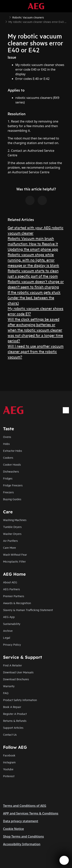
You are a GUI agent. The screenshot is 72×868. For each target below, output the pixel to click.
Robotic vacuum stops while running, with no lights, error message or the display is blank (33, 260)
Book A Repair (12, 707)
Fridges (8, 478)
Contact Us (10, 734)
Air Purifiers (10, 541)
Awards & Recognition (17, 603)
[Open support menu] (64, 860)
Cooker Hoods (12, 464)
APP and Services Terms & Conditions (31, 813)
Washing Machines (15, 520)
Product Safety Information (20, 700)
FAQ (6, 693)
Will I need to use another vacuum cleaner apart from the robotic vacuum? (36, 351)
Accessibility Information (22, 844)
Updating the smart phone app (33, 249)
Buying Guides (12, 499)
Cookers (8, 457)
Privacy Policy (12, 644)
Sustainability (12, 624)
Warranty (9, 686)
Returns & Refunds (15, 721)
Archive (8, 631)
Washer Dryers (12, 534)
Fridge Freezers (13, 485)
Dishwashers (11, 471)
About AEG (10, 582)
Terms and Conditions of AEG (25, 806)
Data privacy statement (21, 821)
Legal (7, 637)
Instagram (9, 762)
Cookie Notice (13, 829)
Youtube (8, 769)
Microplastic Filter (14, 561)
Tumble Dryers (12, 527)
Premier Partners (14, 596)
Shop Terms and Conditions (23, 836)
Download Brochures (16, 679)
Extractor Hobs (13, 451)
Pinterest (9, 776)
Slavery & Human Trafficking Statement (28, 610)
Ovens (7, 437)
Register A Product (15, 714)
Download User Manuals (18, 672)
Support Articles (13, 728)
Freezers (8, 492)
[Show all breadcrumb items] (6, 17)
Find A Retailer (12, 665)
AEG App (9, 617)
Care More (10, 547)
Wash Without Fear (15, 554)
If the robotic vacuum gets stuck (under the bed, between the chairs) (34, 297)
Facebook (9, 755)
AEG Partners (12, 589)
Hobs (6, 444)
